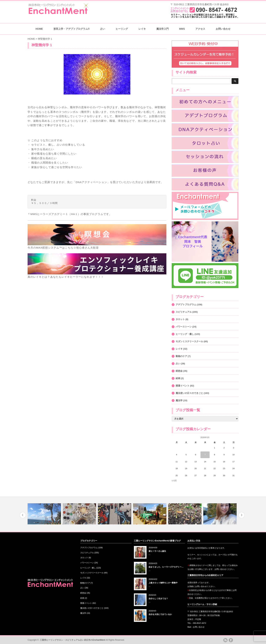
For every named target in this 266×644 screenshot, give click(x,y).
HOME (39, 29)
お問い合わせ (223, 29)
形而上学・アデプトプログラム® (72, 29)
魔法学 (179, 400)
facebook (231, 640)
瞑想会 (179, 371)
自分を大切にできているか (160, 614)
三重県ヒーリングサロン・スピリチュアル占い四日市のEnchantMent (72, 640)
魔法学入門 (163, 29)
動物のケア (181, 356)
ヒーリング (122, 29)
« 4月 (174, 481)
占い (103, 29)
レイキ (142, 29)
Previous (23, 515)
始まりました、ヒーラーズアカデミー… (166, 567)
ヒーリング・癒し (185, 334)
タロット (180, 319)
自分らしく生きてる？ (158, 599)
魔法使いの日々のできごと (189, 393)
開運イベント (183, 386)
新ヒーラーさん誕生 (157, 551)
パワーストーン (184, 327)
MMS (182, 29)
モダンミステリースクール (189, 341)
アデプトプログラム (186, 305)
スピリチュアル (184, 312)
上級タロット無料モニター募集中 (163, 583)
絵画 (178, 378)
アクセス (200, 29)
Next (241, 515)
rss (225, 640)
